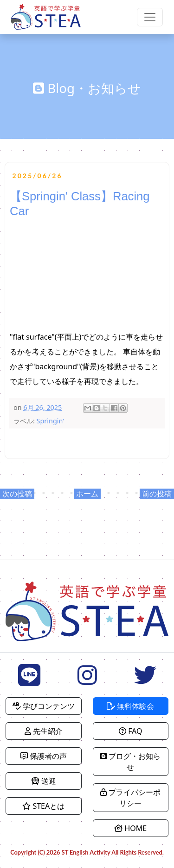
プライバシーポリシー (130, 798)
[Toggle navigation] (150, 17)
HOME (130, 828)
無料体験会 (130, 706)
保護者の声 (44, 756)
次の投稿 (17, 494)
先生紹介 (44, 731)
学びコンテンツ (44, 706)
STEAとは (43, 806)
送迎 (44, 781)
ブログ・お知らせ (130, 762)
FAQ (131, 731)
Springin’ (50, 421)
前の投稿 (157, 494)
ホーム (87, 494)
